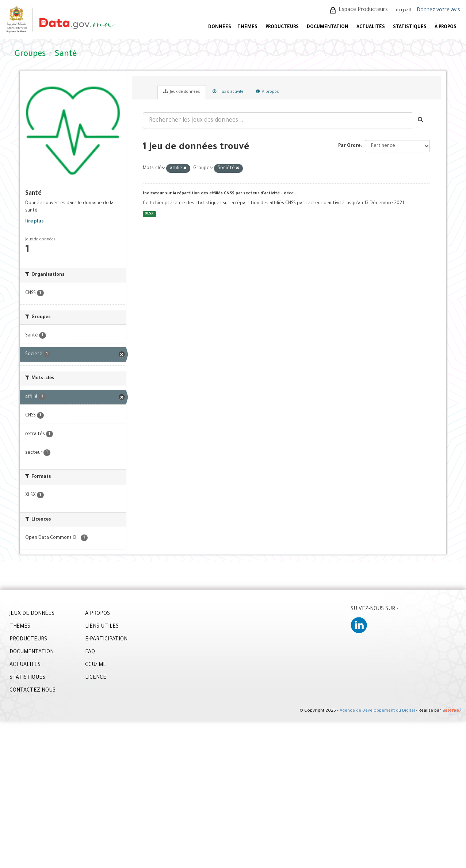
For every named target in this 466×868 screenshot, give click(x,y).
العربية (404, 10)
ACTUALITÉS (371, 27)
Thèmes (247, 27)
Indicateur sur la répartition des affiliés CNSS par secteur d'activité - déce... (220, 194)
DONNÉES (220, 27)
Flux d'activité (228, 92)
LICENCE (96, 678)
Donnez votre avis (438, 11)
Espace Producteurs (363, 10)
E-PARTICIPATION (106, 640)
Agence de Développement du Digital (377, 711)
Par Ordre (349, 146)
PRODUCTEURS (282, 27)
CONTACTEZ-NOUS (33, 691)
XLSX (149, 214)
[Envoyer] (421, 121)
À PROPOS (446, 27)
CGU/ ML (96, 665)
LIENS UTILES (102, 627)
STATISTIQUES (410, 27)
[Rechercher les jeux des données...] (278, 121)
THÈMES (20, 627)
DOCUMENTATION (328, 27)
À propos (268, 92)
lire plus (34, 222)
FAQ (90, 652)
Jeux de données (182, 92)
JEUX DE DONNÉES (32, 614)
